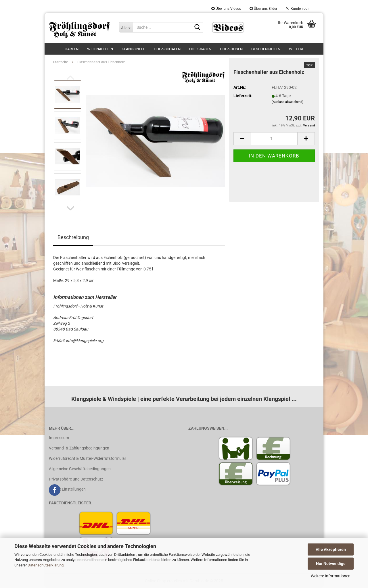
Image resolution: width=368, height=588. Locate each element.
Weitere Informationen (331, 576)
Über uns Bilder (263, 9)
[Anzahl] (274, 139)
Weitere (297, 49)
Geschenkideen (266, 49)
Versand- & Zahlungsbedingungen (79, 448)
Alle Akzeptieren (331, 549)
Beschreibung (73, 237)
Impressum (59, 438)
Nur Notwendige (331, 564)
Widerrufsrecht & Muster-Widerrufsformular (88, 458)
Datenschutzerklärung (46, 565)
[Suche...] (126, 27)
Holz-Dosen (231, 49)
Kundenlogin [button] (298, 9)
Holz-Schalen (167, 49)
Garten (72, 49)
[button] (70, 208)
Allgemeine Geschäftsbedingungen (80, 469)
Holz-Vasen (200, 49)
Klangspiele (133, 49)
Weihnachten (100, 49)
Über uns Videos (226, 9)
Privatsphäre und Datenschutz (76, 479)
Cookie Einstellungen (67, 489)
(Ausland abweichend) (287, 102)
